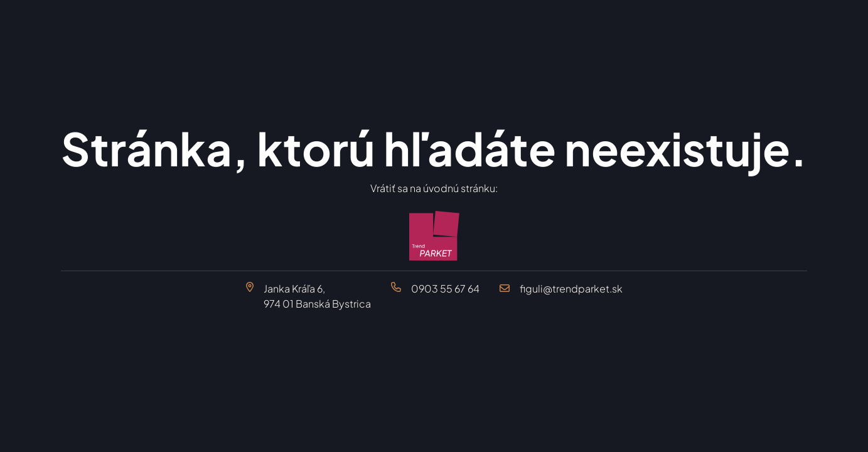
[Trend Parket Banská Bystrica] (434, 236)
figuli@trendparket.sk (571, 288)
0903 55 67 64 (445, 288)
